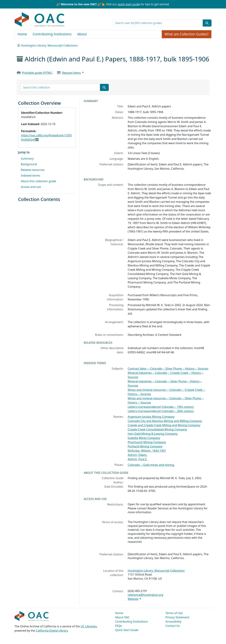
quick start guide (129, 4)
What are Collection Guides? (187, 34)
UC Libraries (89, 626)
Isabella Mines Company (144, 438)
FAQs (118, 626)
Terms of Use (174, 613)
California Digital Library (52, 631)
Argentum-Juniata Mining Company (151, 417)
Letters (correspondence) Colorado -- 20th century (161, 411)
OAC (40, 20)
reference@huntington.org (145, 595)
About (82, 34)
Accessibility (173, 622)
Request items (71, 73)
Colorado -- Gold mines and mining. (151, 465)
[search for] (158, 23)
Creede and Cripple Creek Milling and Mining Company (164, 425)
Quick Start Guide (127, 630)
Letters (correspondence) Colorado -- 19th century (161, 407)
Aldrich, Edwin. (137, 455)
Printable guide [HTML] (37, 73)
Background (29, 164)
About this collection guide (38, 181)
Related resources (33, 170)
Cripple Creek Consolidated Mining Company (157, 429)
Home (22, 34)
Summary (27, 159)
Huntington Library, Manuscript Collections (49, 45)
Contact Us (173, 626)
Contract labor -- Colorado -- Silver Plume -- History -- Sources (168, 369)
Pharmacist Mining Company (147, 442)
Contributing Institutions (52, 34)
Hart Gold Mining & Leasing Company (153, 434)
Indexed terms (30, 176)
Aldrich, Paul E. (137, 459)
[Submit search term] (207, 23)
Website (133, 599)
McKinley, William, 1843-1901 (147, 451)
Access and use (31, 187)
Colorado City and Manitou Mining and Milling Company (165, 421)
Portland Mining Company (145, 446)
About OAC (122, 617)
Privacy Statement (177, 617)
